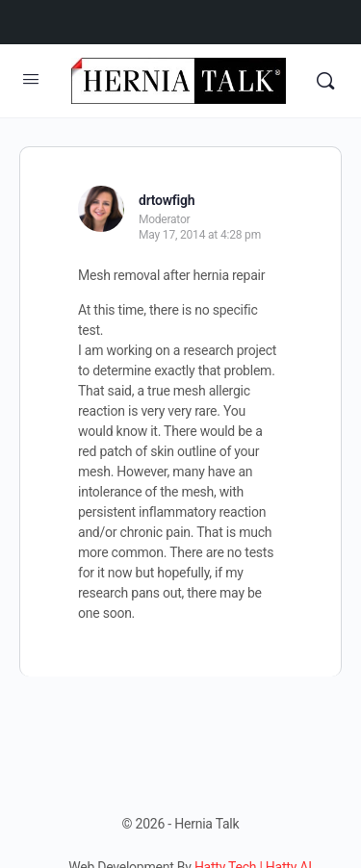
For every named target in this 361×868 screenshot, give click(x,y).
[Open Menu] (31, 79)
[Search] (325, 81)
